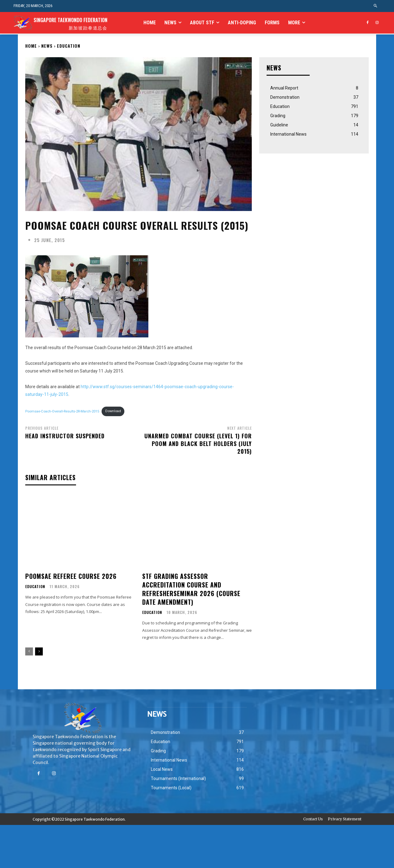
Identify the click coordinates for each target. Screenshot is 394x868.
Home (31, 46)
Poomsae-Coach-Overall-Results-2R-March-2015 (62, 411)
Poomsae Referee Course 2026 (71, 576)
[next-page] (39, 651)
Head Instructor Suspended (65, 436)
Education (69, 46)
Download (113, 411)
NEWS (47, 46)
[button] (376, 6)
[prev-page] (29, 651)
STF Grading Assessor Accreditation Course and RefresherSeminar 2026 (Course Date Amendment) (191, 589)
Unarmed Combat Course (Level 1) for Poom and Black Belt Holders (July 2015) (198, 444)
